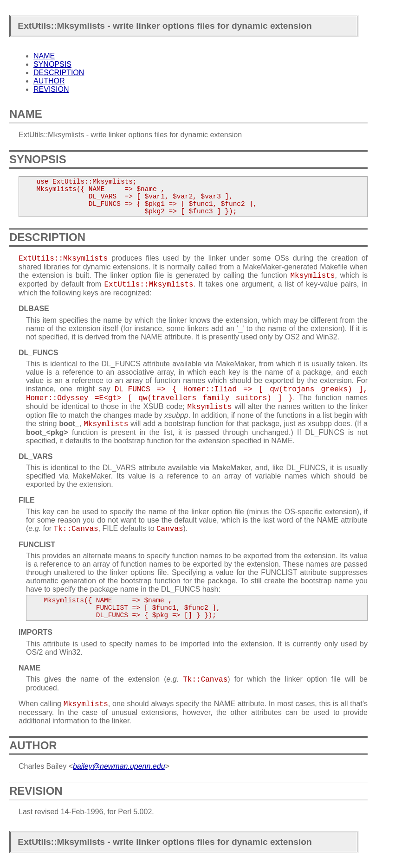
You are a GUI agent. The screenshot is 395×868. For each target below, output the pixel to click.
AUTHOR (49, 81)
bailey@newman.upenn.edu (119, 766)
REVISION (51, 89)
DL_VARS (36, 456)
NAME (44, 56)
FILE (27, 500)
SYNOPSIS (52, 64)
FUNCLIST (37, 545)
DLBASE (34, 309)
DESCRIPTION (59, 73)
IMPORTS (36, 632)
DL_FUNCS (38, 353)
